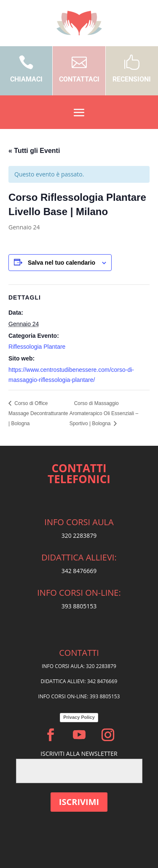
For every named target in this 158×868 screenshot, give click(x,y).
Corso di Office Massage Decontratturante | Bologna (38, 413)
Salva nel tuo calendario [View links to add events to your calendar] (62, 263)
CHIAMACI (26, 79)
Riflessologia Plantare (37, 347)
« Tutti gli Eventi (34, 151)
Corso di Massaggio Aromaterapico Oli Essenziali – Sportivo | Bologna (104, 413)
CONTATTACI (79, 79)
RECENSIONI (132, 79)
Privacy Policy (79, 717)
